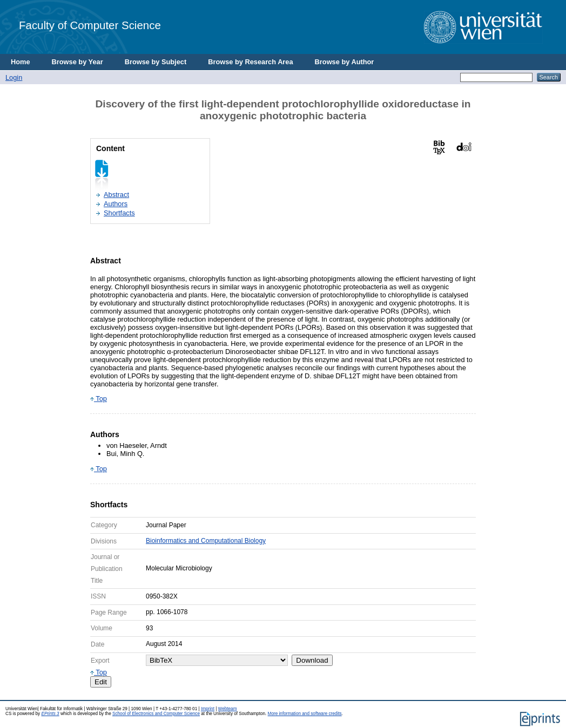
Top (99, 399)
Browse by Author (345, 62)
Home (21, 62)
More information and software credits (305, 714)
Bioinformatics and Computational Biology (206, 541)
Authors (116, 204)
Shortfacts (119, 213)
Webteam (228, 709)
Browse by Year (78, 62)
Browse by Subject (156, 62)
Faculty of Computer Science (90, 25)
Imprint (208, 709)
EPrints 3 (50, 714)
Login (14, 77)
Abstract (116, 195)
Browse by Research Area (250, 62)
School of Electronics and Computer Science (156, 714)
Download (312, 660)
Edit (101, 682)
